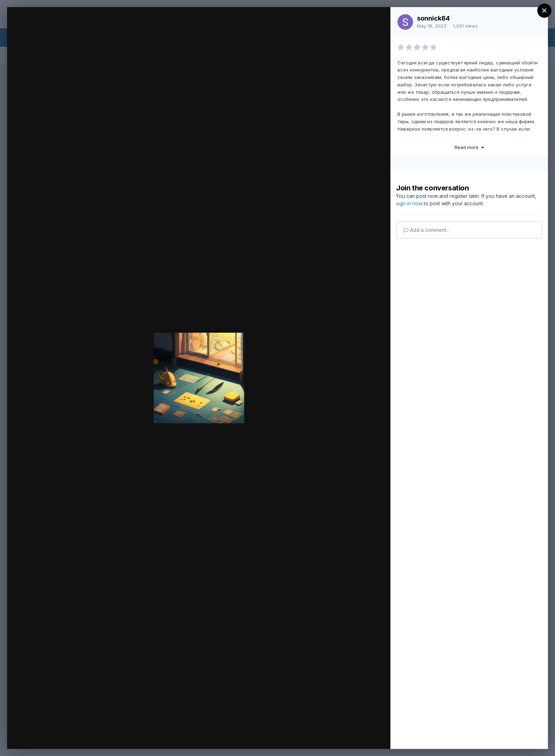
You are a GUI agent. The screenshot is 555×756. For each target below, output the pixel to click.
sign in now (409, 203)
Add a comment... (427, 230)
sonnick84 (433, 18)
